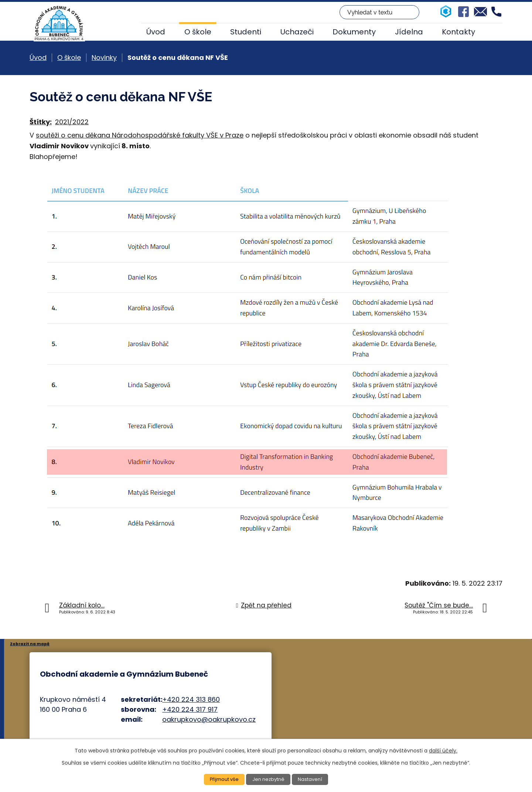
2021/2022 (72, 122)
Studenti (246, 32)
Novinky (104, 57)
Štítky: (41, 122)
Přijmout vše (222, 779)
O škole (198, 32)
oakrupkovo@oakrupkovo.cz (209, 719)
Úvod (156, 32)
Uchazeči (297, 32)
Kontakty (458, 32)
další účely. (443, 750)
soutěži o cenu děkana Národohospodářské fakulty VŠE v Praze (140, 135)
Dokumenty (354, 32)
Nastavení (313, 779)
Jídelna (409, 32)
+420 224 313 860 (191, 699)
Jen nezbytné (269, 779)
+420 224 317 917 (190, 709)
